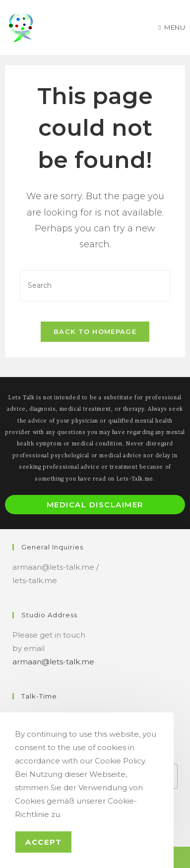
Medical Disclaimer (95, 505)
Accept (43, 842)
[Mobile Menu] (172, 27)
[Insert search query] (95, 286)
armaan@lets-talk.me (53, 662)
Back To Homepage (95, 331)
